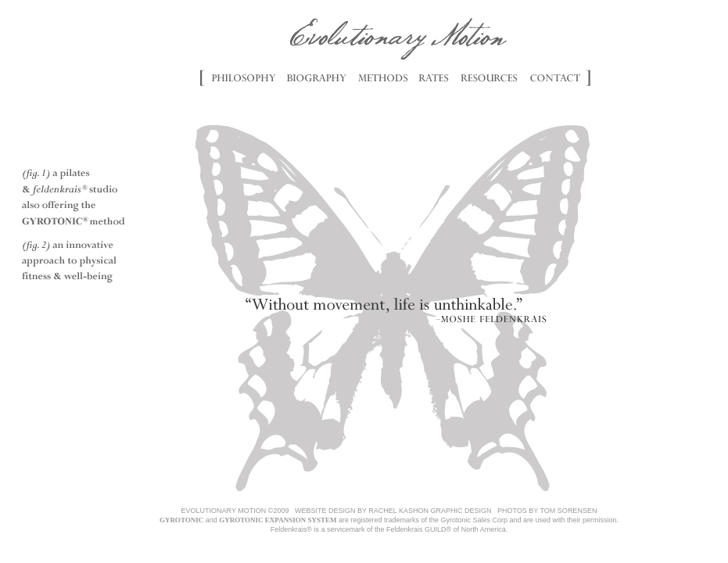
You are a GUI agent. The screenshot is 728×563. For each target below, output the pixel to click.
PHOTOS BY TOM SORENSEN (547, 511)
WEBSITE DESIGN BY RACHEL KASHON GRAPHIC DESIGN (393, 511)
